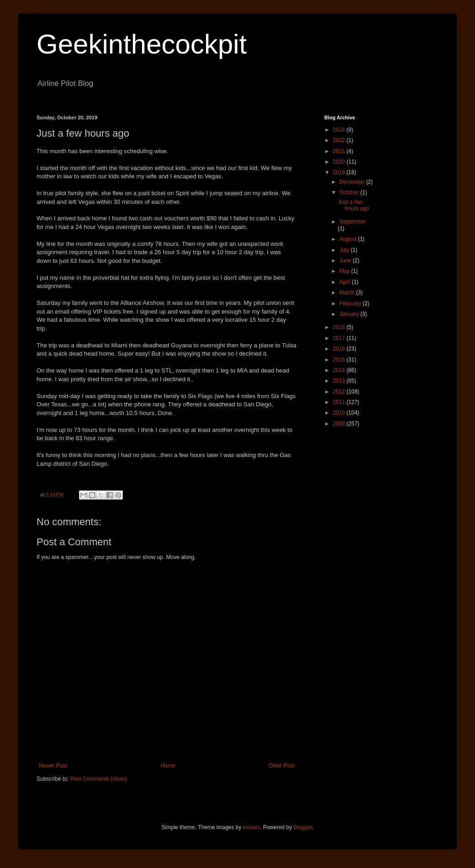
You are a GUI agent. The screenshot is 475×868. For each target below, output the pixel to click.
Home (168, 766)
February (351, 304)
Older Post (282, 766)
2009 (340, 424)
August (349, 239)
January (350, 314)
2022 (340, 140)
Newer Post (53, 766)
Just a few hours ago (354, 205)
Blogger (303, 827)
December (353, 182)
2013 (340, 381)
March (348, 293)
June (346, 261)
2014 (340, 370)
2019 (340, 172)
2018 (340, 327)
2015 (340, 360)
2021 (340, 151)
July (345, 250)
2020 (340, 162)
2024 (340, 130)
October (350, 192)
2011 (340, 402)
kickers (251, 827)
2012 (340, 392)
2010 (340, 413)
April (346, 282)
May (345, 271)
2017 (340, 338)
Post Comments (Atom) (98, 779)
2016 (340, 349)
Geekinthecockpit (142, 44)
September (353, 222)
